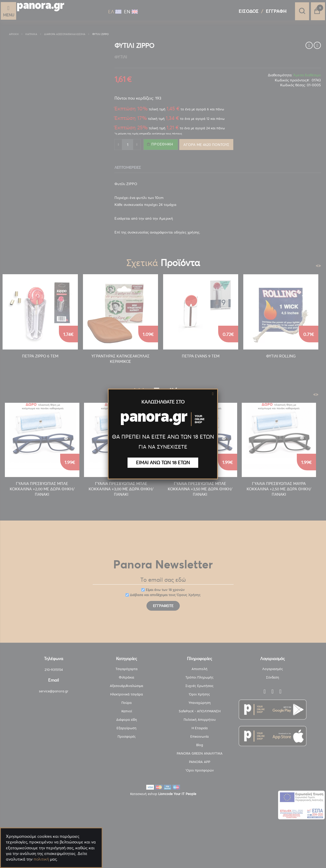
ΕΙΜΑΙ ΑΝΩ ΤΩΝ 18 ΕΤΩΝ (163, 463)
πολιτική (41, 859)
